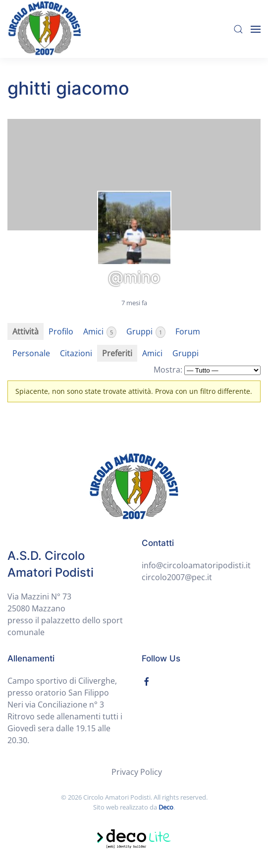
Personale (31, 353)
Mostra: (168, 370)
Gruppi (146, 332)
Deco (166, 807)
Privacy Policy (137, 772)
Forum (188, 331)
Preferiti (117, 353)
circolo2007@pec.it (177, 577)
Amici (100, 332)
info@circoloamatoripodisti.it (196, 565)
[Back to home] (45, 29)
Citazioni (76, 353)
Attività (26, 331)
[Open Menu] (256, 29)
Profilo (61, 331)
